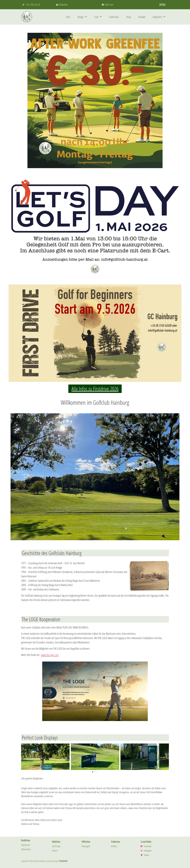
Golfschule (114, 17)
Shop (129, 17)
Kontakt (142, 17)
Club (98, 17)
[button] (24, 757)
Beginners (159, 17)
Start (68, 17)
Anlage (82, 17)
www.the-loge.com (50, 655)
